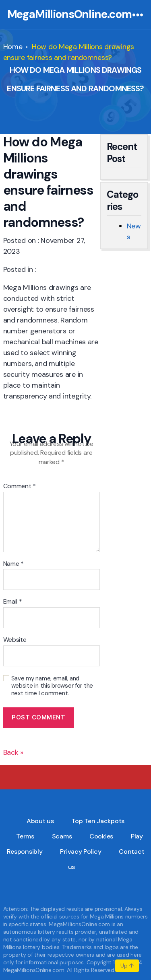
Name (13, 564)
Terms (25, 836)
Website (15, 640)
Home (13, 47)
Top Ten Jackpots (98, 821)
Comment (20, 486)
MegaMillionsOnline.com (69, 14)
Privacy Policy (81, 852)
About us (40, 821)
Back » (13, 752)
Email (13, 602)
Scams (62, 836)
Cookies (101, 836)
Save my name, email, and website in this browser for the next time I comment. (52, 686)
